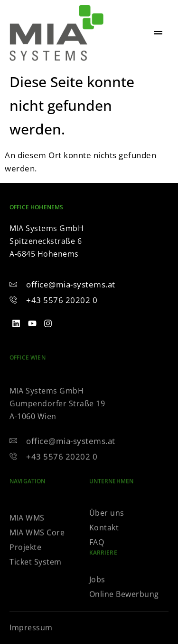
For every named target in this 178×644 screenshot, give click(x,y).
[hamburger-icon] (158, 33)
